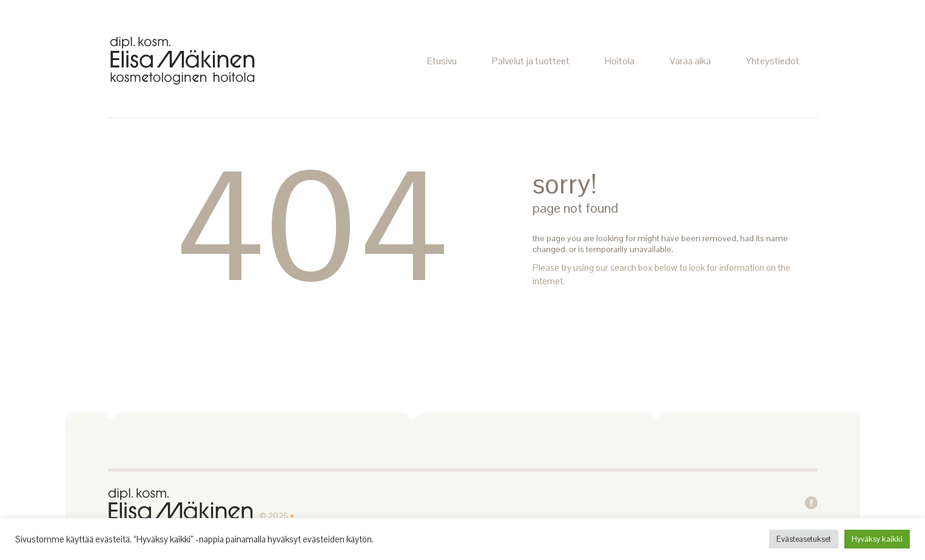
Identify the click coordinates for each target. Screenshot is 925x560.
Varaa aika (690, 61)
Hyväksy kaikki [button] (877, 539)
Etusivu (442, 61)
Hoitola (620, 61)
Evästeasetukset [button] (804, 539)
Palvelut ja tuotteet (531, 61)
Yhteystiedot (773, 61)
